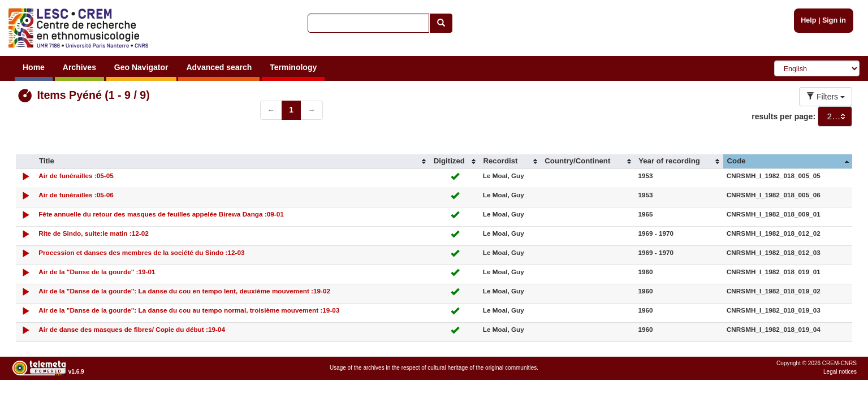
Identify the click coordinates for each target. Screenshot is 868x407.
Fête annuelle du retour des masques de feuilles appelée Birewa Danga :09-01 (161, 214)
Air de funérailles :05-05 (76, 176)
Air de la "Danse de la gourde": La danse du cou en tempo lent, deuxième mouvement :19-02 (184, 291)
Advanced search (219, 67)
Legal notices (840, 372)
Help (808, 20)
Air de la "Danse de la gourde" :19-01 (97, 272)
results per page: (783, 116)
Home (34, 67)
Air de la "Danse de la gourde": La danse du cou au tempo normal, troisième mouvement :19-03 (189, 310)
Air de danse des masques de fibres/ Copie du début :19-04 (132, 329)
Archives (79, 67)
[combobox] (835, 116)
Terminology (293, 67)
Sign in (834, 20)
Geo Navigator (141, 67)
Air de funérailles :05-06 (76, 195)
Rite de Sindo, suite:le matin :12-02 (94, 233)
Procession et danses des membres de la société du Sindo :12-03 (141, 252)
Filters (826, 97)
